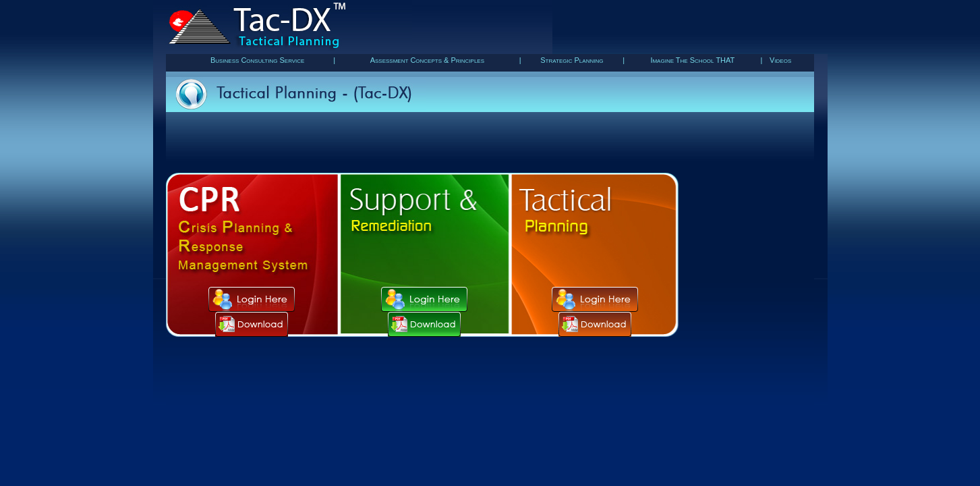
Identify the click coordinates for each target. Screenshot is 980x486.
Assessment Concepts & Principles (427, 60)
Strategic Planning (572, 60)
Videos (780, 60)
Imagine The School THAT (692, 60)
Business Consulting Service (258, 60)
